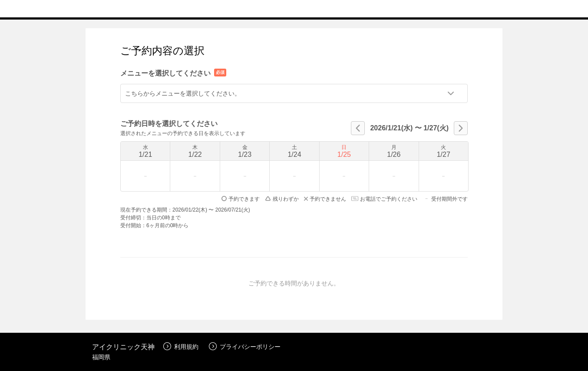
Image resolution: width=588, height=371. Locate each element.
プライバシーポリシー (245, 347)
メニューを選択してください (165, 73)
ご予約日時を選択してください (169, 124)
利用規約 (181, 347)
